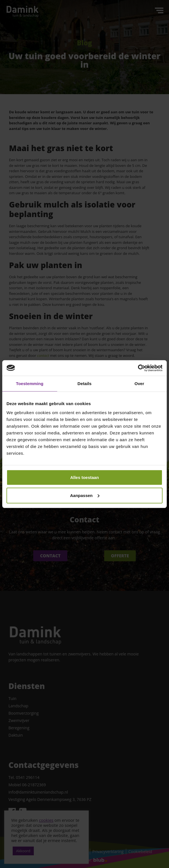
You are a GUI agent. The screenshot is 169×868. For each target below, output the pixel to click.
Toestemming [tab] (30, 384)
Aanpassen (85, 495)
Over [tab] (139, 384)
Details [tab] (84, 384)
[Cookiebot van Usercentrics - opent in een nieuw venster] (138, 368)
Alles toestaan (84, 477)
